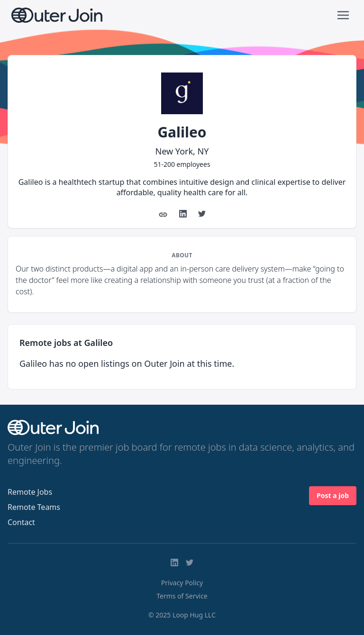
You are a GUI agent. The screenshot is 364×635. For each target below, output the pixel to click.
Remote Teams (34, 507)
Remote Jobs (30, 492)
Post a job (333, 495)
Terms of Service (182, 596)
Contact (21, 522)
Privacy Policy (182, 583)
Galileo (182, 132)
